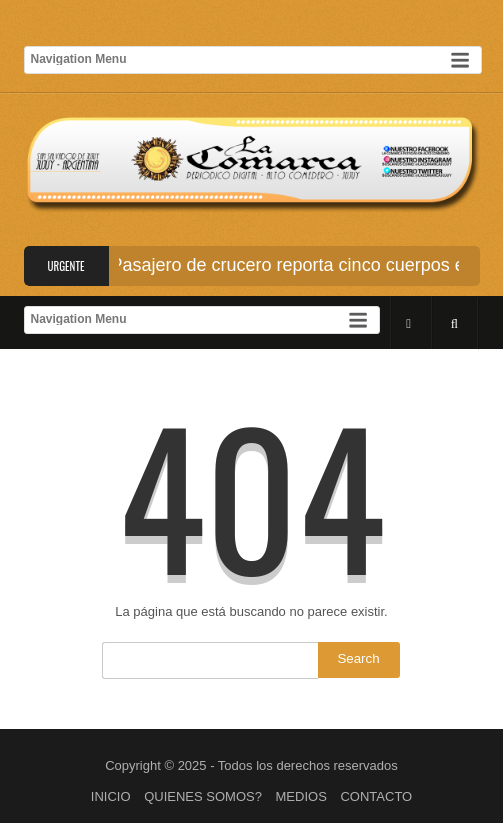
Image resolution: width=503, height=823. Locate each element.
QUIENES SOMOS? (203, 796)
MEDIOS (301, 796)
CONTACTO (376, 796)
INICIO (111, 796)
